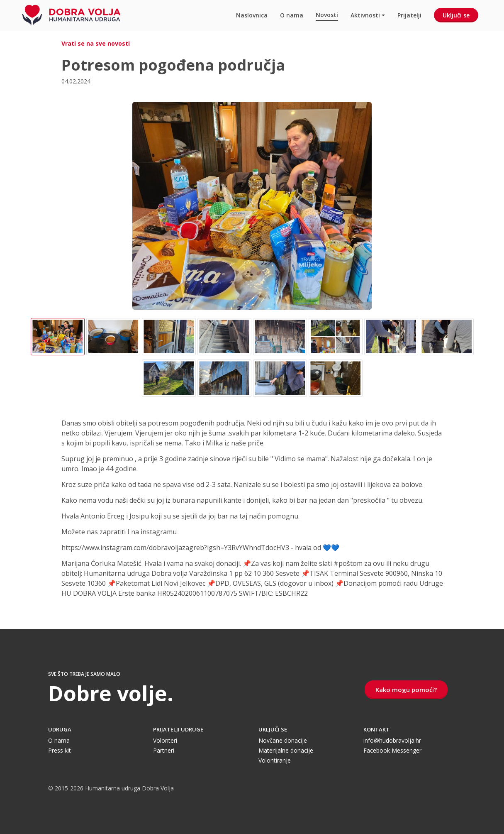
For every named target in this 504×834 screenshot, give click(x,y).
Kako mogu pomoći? (406, 690)
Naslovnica (252, 15)
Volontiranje (275, 760)
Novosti (327, 15)
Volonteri (165, 740)
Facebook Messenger (392, 750)
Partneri (164, 750)
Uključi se (456, 15)
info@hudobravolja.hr (392, 740)
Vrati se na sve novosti (96, 43)
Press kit (60, 750)
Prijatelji (409, 15)
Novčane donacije (283, 740)
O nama (292, 15)
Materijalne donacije (286, 750)
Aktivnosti (365, 15)
